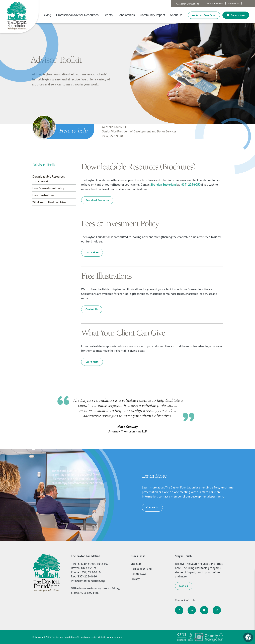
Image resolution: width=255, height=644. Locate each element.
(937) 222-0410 (91, 572)
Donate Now (236, 15)
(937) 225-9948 (113, 136)
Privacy (135, 579)
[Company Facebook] (179, 610)
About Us (176, 15)
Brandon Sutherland (164, 185)
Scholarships (126, 15)
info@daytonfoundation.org (88, 581)
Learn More (92, 252)
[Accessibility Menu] (248, 637)
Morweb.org (116, 637)
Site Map (136, 564)
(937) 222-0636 (87, 576)
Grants (108, 15)
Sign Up (184, 586)
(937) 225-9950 (190, 185)
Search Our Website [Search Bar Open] (188, 4)
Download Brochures (97, 200)
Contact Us (92, 309)
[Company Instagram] (217, 610)
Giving (47, 15)
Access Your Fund (204, 15)
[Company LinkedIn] (192, 610)
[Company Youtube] (204, 610)
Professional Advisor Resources (77, 15)
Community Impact (152, 15)
